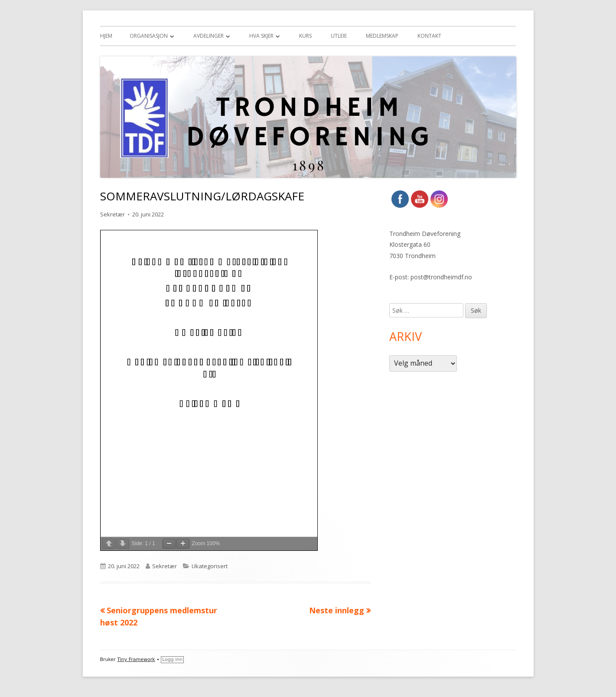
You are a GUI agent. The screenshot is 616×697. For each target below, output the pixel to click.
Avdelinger (209, 36)
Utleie (339, 36)
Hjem (106, 36)
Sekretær (112, 214)
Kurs (305, 36)
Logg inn (172, 659)
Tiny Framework (136, 659)
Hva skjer (261, 36)
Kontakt (429, 36)
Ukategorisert (210, 566)
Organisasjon (149, 36)
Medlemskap (382, 36)
